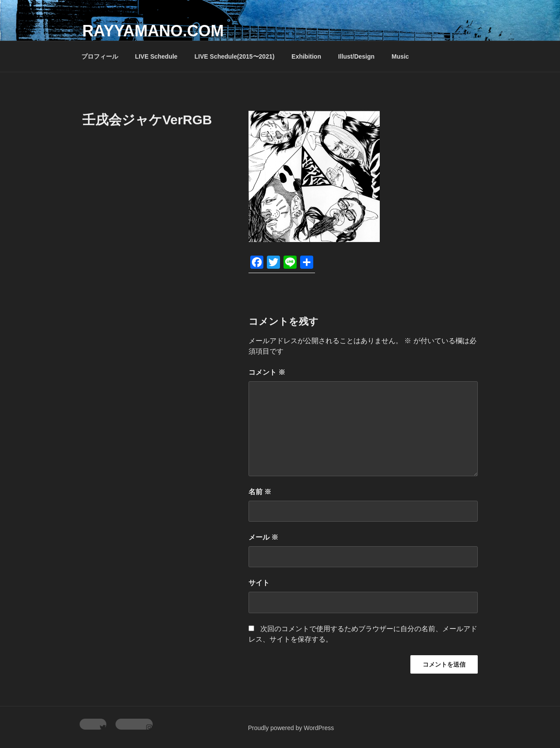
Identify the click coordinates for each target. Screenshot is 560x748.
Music (400, 56)
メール (263, 537)
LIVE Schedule (156, 56)
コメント (267, 372)
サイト (259, 583)
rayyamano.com (153, 31)
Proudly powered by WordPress (291, 728)
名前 (260, 492)
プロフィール (100, 56)
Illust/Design (356, 56)
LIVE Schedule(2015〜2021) (235, 56)
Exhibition (306, 56)
